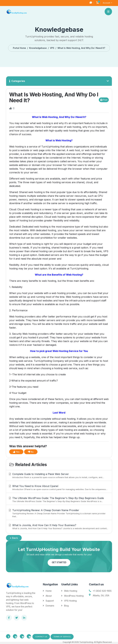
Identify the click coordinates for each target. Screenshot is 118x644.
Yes (16, 452)
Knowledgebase (38, 48)
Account (107, 3)
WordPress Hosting (74, 596)
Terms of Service (64, 637)
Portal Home (19, 48)
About (49, 596)
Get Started (59, 562)
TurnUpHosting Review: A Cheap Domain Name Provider (59, 513)
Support (50, 601)
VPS (52, 48)
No (31, 452)
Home (49, 591)
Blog (66, 606)
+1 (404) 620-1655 (102, 591)
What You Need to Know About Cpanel (59, 488)
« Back (14, 538)
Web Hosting (71, 591)
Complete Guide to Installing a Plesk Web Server (59, 476)
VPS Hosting (70, 601)
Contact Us (42, 637)
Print (104, 100)
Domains (50, 606)
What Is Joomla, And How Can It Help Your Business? (59, 527)
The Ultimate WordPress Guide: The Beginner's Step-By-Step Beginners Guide (59, 500)
